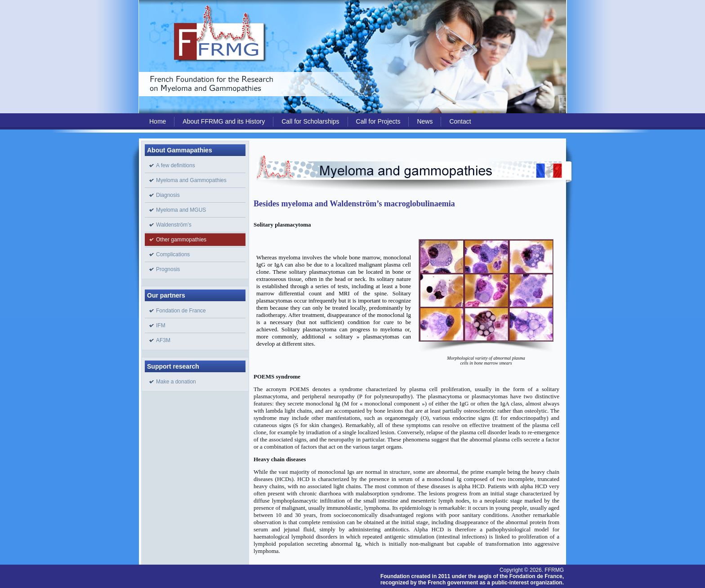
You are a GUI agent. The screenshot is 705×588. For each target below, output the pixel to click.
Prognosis (168, 269)
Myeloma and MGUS (181, 210)
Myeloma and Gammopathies (191, 180)
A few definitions (176, 165)
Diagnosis (168, 195)
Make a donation (176, 382)
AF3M (163, 340)
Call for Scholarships (310, 121)
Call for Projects (378, 121)
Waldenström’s (174, 225)
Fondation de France (181, 311)
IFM (161, 325)
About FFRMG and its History (224, 121)
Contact (460, 121)
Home (158, 121)
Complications (173, 254)
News (425, 121)
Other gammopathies (181, 240)
